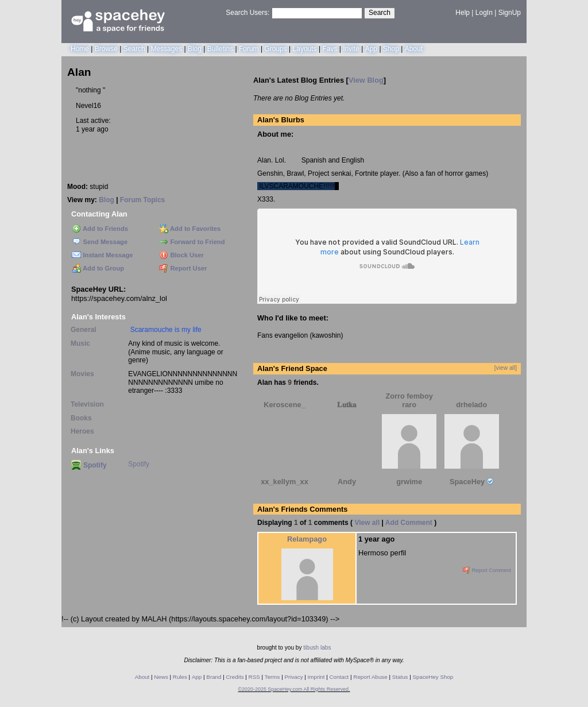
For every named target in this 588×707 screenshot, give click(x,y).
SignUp (510, 13)
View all (367, 523)
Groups (275, 49)
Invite (351, 49)
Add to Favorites (190, 229)
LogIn (484, 13)
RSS (254, 677)
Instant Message (102, 255)
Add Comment (409, 523)
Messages (166, 49)
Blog (195, 49)
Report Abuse (370, 677)
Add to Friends (100, 229)
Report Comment (487, 570)
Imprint (316, 677)
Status (400, 677)
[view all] (506, 368)
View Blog (366, 80)
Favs (330, 49)
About (414, 49)
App (371, 49)
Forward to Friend (192, 242)
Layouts (305, 49)
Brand (214, 677)
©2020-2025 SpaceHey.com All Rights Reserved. (294, 689)
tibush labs (317, 648)
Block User (181, 255)
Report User (183, 268)
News (161, 677)
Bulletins (220, 49)
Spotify (89, 465)
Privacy (293, 677)
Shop (391, 49)
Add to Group (98, 268)
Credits (235, 677)
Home (80, 49)
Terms (272, 677)
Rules (180, 677)
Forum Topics (142, 200)
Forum (249, 49)
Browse (106, 49)
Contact (339, 677)
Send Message (100, 242)
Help (463, 13)
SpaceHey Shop (433, 677)
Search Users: (247, 13)
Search (380, 13)
